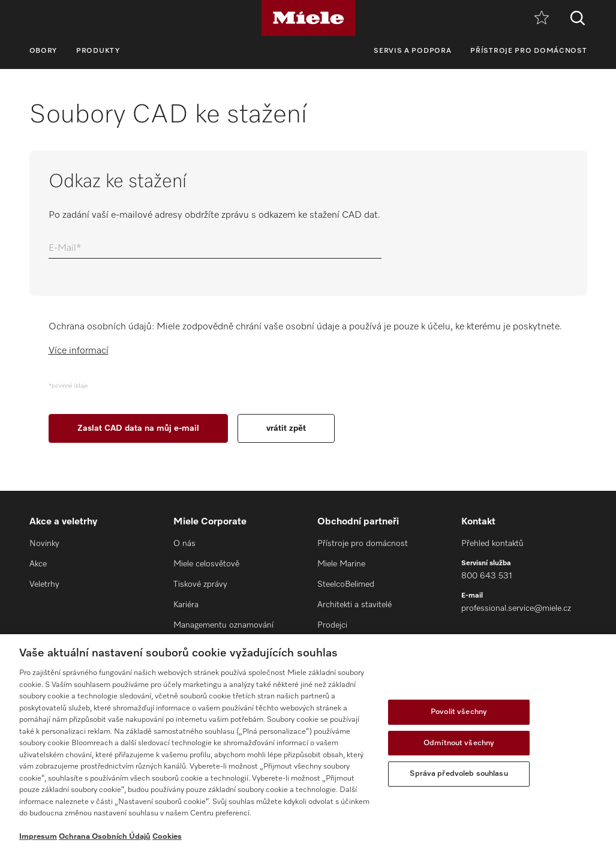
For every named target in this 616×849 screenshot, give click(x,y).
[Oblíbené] (542, 18)
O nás (184, 544)
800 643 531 (487, 576)
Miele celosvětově (206, 564)
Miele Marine (341, 564)
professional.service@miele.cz (516, 608)
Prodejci (332, 625)
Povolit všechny (459, 712)
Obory (43, 51)
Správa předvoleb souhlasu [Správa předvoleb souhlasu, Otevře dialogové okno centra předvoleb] (459, 774)
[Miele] (308, 18)
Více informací (79, 351)
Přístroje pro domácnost (528, 51)
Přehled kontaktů (492, 544)
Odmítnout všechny (459, 743)
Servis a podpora (412, 51)
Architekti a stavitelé (354, 605)
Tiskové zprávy (200, 584)
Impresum (38, 837)
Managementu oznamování (223, 625)
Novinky (44, 544)
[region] (308, 742)
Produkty (98, 51)
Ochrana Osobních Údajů (105, 837)
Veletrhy (44, 584)
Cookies (167, 837)
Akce (38, 564)
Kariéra (186, 605)
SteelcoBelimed (346, 584)
